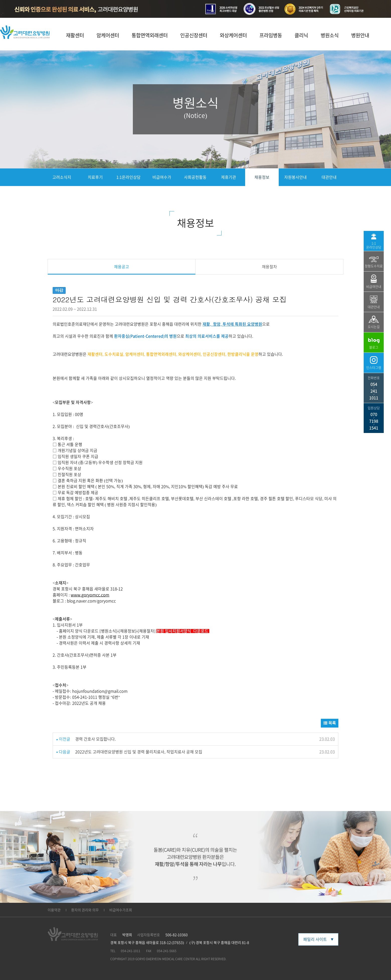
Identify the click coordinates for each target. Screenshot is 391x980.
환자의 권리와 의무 (85, 910)
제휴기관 (229, 177)
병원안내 (360, 35)
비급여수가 (162, 177)
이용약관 (54, 910)
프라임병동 (271, 35)
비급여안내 (374, 281)
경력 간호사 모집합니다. (95, 739)
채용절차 (269, 267)
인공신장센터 (194, 35)
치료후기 (95, 177)
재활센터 (75, 35)
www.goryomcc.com (90, 595)
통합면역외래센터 (150, 35)
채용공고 (122, 267)
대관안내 (329, 177)
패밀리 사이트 (318, 939)
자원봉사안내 (296, 177)
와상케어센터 (233, 35)
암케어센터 (108, 35)
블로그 (374, 343)
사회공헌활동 (195, 177)
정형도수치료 (374, 262)
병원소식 (330, 35)
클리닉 (301, 35)
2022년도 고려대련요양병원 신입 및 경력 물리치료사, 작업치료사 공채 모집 (139, 752)
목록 (330, 723)
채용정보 (262, 177)
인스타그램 (374, 363)
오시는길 (374, 322)
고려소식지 (62, 177)
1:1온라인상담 (128, 177)
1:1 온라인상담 (374, 241)
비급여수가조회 (121, 910)
